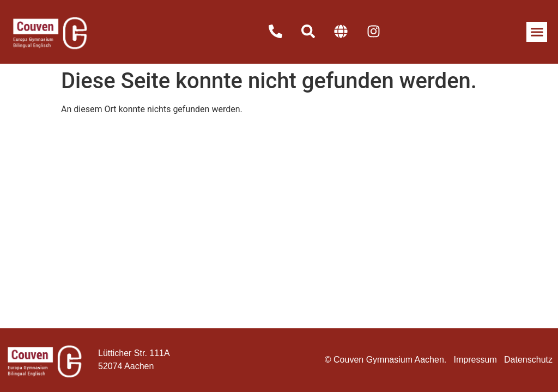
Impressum (475, 360)
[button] (537, 32)
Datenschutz (528, 360)
